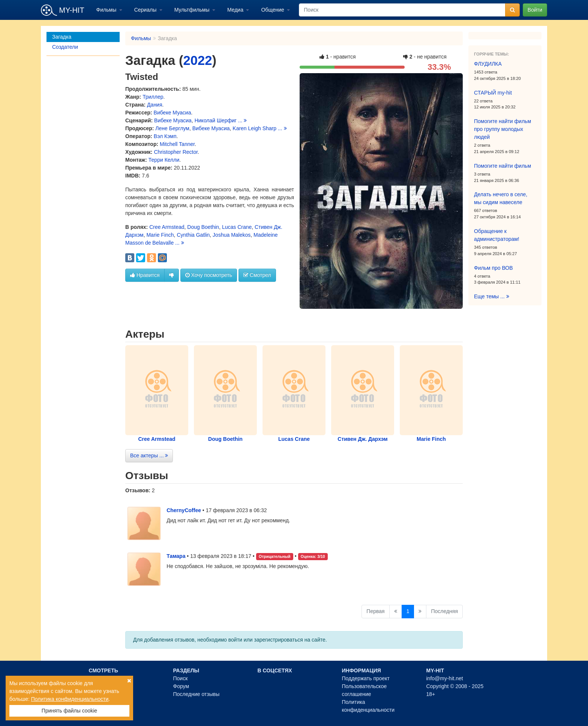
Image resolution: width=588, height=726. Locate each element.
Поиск (181, 678)
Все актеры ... (149, 455)
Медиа (236, 10)
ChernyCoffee (184, 510)
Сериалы (146, 10)
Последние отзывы (196, 694)
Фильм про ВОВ (493, 268)
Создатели (65, 47)
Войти (535, 10)
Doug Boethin (203, 227)
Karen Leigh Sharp (254, 128)
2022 (197, 60)
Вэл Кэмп (165, 136)
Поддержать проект (366, 678)
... (243, 120)
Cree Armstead (167, 227)
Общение (273, 10)
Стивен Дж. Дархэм (362, 439)
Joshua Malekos (232, 235)
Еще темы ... (492, 296)
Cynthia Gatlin (193, 235)
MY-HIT (63, 10)
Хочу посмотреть (209, 275)
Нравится (145, 275)
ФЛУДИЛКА (488, 64)
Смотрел (257, 275)
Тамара (176, 556)
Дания (154, 105)
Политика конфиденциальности (70, 699)
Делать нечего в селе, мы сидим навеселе (501, 198)
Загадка (62, 37)
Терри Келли (164, 160)
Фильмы (107, 10)
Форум (181, 686)
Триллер (153, 97)
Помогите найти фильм (502, 166)
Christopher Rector (176, 152)
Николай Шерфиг (216, 120)
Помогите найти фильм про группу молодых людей (502, 129)
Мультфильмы (193, 10)
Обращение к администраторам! (497, 235)
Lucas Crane (237, 227)
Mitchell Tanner (177, 144)
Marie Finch (160, 235)
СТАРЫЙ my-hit (493, 93)
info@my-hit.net (445, 678)
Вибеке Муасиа (172, 113)
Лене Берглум (172, 128)
